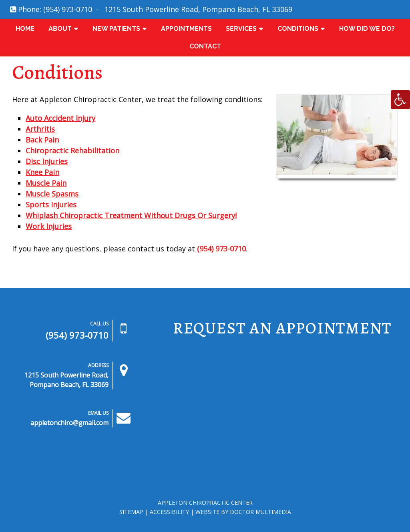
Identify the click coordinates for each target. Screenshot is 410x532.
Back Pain (42, 140)
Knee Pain (42, 172)
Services (241, 29)
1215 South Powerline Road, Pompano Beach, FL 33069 (198, 9)
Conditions (298, 29)
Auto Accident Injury (60, 118)
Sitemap (131, 512)
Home (25, 29)
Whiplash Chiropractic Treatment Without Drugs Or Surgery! (131, 215)
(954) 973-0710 (68, 9)
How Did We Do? (367, 29)
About (60, 29)
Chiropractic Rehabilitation (72, 151)
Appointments (186, 29)
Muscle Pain (46, 183)
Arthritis (40, 129)
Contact (205, 46)
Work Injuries (49, 226)
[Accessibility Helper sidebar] (400, 100)
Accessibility (169, 512)
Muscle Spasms (52, 194)
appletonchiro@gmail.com (69, 423)
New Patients (116, 29)
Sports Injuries (51, 205)
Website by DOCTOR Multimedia (243, 512)
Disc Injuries (47, 161)
